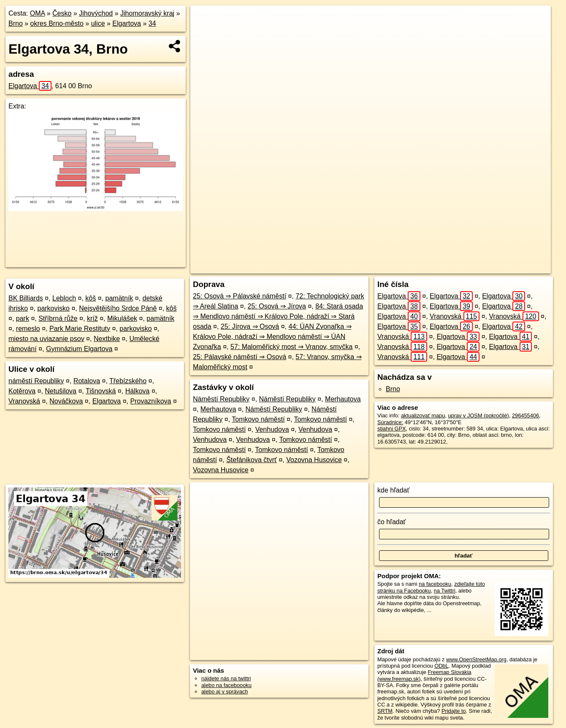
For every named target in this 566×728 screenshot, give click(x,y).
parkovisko (53, 308)
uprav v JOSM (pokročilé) (478, 415)
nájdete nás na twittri (226, 678)
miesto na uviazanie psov (46, 339)
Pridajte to (454, 711)
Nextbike (107, 339)
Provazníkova (151, 401)
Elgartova (127, 23)
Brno (16, 23)
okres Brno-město (57, 23)
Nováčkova (66, 401)
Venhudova (272, 429)
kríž (92, 318)
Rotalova (87, 381)
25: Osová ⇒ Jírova (277, 306)
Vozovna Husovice (314, 460)
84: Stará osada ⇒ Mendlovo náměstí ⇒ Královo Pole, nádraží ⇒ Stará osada (278, 316)
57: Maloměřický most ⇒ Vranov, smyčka (292, 347)
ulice (98, 23)
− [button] (205, 33)
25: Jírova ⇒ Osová (250, 326)
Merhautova (343, 399)
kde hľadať (394, 490)
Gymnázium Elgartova (79, 349)
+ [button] (205, 20)
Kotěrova (22, 391)
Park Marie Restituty (80, 329)
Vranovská (24, 401)
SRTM (385, 711)
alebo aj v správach (225, 691)
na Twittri (445, 591)
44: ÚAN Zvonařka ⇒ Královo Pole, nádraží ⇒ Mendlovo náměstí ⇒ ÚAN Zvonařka (272, 337)
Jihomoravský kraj (147, 13)
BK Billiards (26, 298)
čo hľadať (392, 522)
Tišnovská (101, 391)
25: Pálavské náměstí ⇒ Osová (240, 357)
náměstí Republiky (36, 381)
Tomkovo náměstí (258, 419)
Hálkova (138, 391)
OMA (38, 13)
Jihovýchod (96, 13)
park (23, 318)
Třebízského (128, 381)
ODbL (441, 666)
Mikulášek (122, 318)
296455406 (525, 415)
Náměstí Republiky (221, 399)
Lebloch (64, 298)
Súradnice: (390, 422)
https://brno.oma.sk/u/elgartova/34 (511, 267)
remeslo (28, 329)
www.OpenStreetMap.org (476, 659)
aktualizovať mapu (423, 415)
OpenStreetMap (401, 267)
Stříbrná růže (58, 318)
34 (152, 23)
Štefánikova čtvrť (252, 460)
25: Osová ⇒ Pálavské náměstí (240, 296)
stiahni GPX (392, 429)
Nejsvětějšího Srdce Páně (118, 308)
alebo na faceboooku (226, 685)
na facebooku (435, 584)
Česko (62, 13)
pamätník (119, 298)
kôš (91, 298)
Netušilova (61, 391)
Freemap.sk (445, 267)
